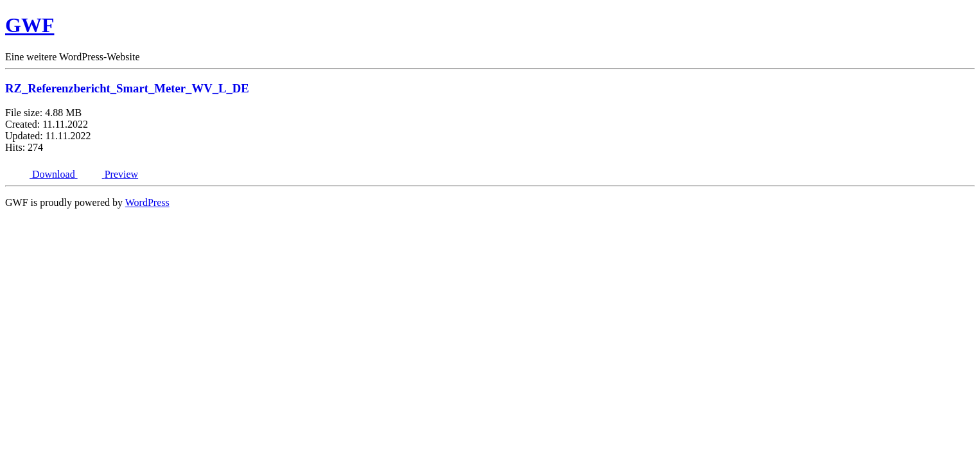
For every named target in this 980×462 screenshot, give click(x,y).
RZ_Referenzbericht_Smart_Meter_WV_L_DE (127, 88)
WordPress (147, 202)
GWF (30, 25)
